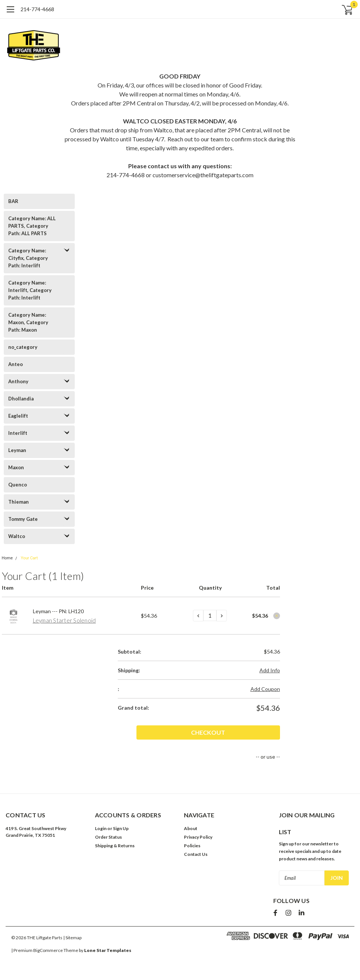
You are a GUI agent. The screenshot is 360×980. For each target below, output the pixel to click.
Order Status (108, 837)
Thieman (19, 502)
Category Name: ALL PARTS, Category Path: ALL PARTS (32, 226)
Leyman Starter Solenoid (64, 620)
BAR (13, 201)
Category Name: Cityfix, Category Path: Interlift (28, 258)
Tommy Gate (23, 519)
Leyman (17, 450)
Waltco (17, 536)
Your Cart (29, 558)
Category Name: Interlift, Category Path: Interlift (30, 290)
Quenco (18, 485)
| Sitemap (72, 938)
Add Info (270, 670)
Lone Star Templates (108, 950)
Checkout (253, 732)
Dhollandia (21, 399)
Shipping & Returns (115, 846)
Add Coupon (265, 689)
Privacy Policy (198, 837)
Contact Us (196, 854)
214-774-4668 (37, 9)
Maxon (16, 467)
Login (101, 828)
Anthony (18, 381)
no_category (23, 347)
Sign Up (121, 828)
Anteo (16, 364)
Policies (192, 846)
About (191, 828)
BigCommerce (48, 950)
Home (7, 558)
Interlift (18, 433)
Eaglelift (18, 416)
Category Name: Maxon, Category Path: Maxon (28, 322)
